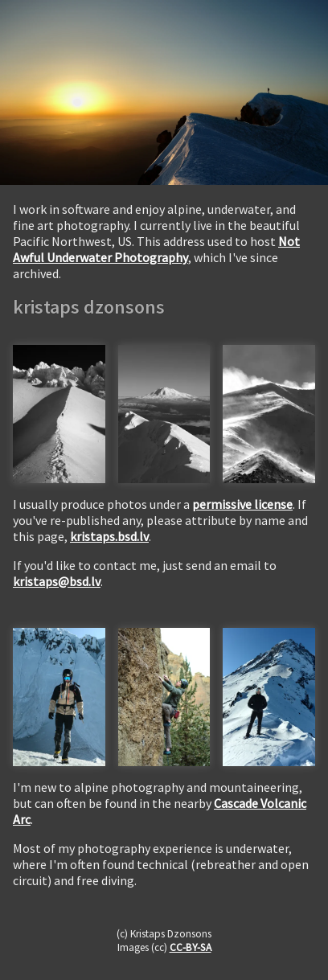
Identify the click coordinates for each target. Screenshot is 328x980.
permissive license (242, 504)
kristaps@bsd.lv (57, 581)
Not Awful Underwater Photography (156, 249)
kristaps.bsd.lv (109, 536)
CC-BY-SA (191, 947)
